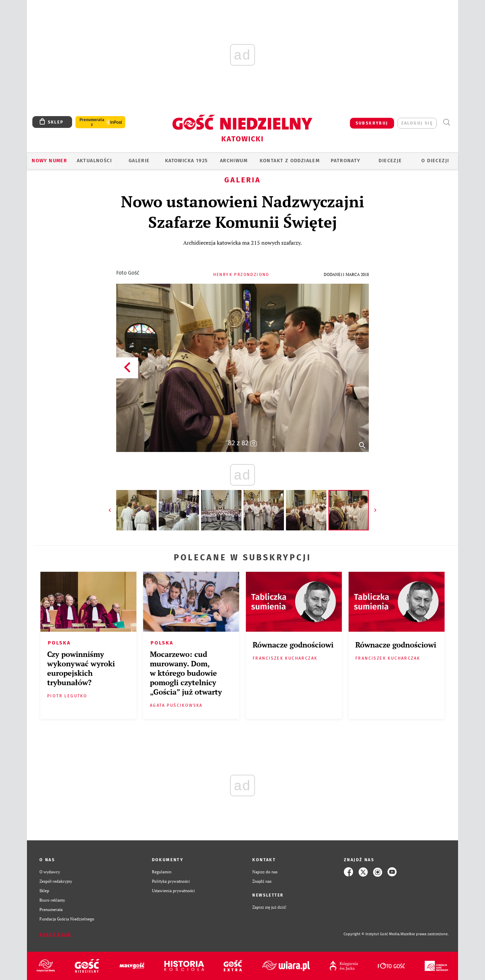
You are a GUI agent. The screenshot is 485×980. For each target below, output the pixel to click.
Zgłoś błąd (55, 934)
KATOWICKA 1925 (187, 161)
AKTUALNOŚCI (94, 161)
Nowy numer (49, 161)
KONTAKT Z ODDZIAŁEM (290, 161)
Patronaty (346, 161)
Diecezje (390, 161)
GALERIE (139, 161)
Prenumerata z (92, 122)
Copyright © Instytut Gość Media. (372, 934)
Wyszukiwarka (446, 122)
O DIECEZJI (435, 161)
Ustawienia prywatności (173, 891)
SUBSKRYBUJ (372, 123)
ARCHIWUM (234, 161)
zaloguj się (417, 123)
